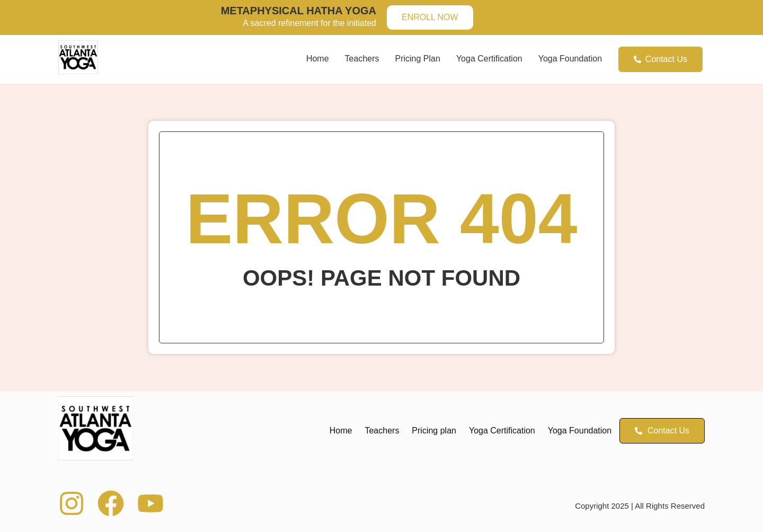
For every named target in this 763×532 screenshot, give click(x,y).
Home (318, 59)
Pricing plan (418, 59)
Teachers (362, 59)
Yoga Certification (489, 59)
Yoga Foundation (570, 59)
